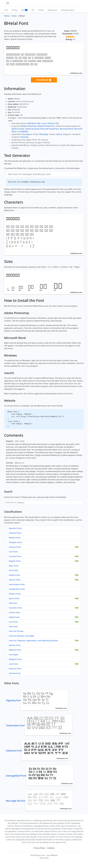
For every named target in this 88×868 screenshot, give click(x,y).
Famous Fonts (15, 547)
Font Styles (13, 655)
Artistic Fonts (14, 612)
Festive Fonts (14, 575)
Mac (39, 123)
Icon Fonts (13, 622)
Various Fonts (15, 580)
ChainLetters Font (39, 725)
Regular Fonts (15, 561)
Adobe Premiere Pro (46, 126)
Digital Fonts (14, 617)
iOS (57, 123)
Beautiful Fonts (15, 528)
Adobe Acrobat (18, 129)
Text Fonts (13, 627)
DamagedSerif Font (40, 776)
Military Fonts (15, 538)
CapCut (59, 134)
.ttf (21, 115)
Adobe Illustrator (32, 129)
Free (6, 10)
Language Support (68, 10)
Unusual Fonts (15, 556)
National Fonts (15, 669)
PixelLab (24, 137)
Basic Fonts (14, 566)
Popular (41, 10)
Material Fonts (15, 650)
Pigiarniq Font (37, 700)
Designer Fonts (15, 542)
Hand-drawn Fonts (17, 584)
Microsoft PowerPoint (50, 129)
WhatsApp (44, 134)
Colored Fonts (15, 673)
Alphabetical (52, 10)
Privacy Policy (39, 848)
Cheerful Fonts (15, 533)
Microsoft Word (67, 129)
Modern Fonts (15, 594)
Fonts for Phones (16, 631)
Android (51, 123)
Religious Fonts (15, 659)
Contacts (51, 848)
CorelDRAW (22, 132)
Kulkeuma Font (38, 751)
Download (44, 80)
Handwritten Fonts (17, 589)
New (24, 10)
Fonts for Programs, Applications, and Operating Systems (33, 641)
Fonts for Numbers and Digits (22, 636)
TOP (33, 10)
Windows (32, 123)
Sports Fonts (14, 598)
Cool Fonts (13, 552)
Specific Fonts (15, 645)
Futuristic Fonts (15, 608)
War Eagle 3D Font (39, 801)
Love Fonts (13, 664)
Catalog (14, 10)
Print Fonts (14, 570)
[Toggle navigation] (8, 3)
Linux (44, 123)
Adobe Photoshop (29, 126)
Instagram (27, 134)
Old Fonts (13, 603)
